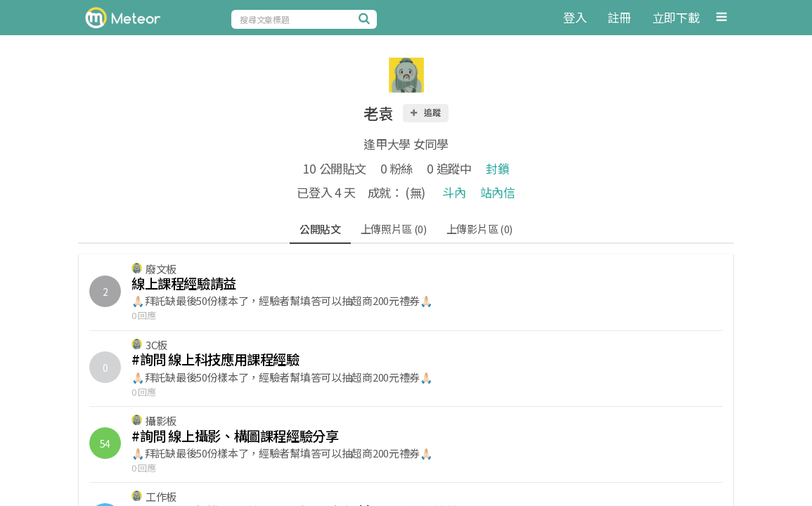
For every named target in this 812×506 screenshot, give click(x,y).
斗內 (454, 192)
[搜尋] (366, 18)
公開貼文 (320, 229)
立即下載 (676, 17)
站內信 (498, 192)
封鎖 (497, 168)
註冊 (619, 17)
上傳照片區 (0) (394, 229)
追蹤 (425, 112)
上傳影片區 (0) (479, 229)
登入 (575, 17)
